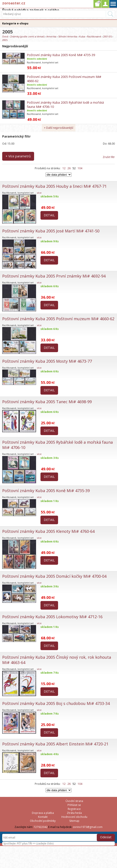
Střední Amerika (68, 36)
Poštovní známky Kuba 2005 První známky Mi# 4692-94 (54, 276)
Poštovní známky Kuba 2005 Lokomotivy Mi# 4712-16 (52, 617)
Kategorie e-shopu (15, 23)
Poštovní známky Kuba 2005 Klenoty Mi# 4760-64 (48, 531)
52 (74, 168)
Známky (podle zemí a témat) (27, 36)
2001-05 (107, 36)
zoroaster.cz (14, 3)
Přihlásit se (74, 805)
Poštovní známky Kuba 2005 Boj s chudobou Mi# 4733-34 (56, 703)
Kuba (82, 36)
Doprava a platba (43, 813)
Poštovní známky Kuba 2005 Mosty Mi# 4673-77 (47, 361)
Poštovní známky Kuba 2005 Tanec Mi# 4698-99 (47, 402)
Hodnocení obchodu (74, 817)
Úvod (5, 36)
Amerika (51, 36)
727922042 (41, 827)
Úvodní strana (74, 801)
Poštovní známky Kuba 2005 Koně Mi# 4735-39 (61, 55)
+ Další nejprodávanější (59, 128)
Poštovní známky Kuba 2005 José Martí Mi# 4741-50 (51, 231)
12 (64, 168)
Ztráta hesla (74, 813)
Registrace (74, 809)
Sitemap (74, 821)
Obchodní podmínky (43, 821)
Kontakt (43, 817)
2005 (5, 40)
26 (69, 168)
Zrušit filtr (109, 157)
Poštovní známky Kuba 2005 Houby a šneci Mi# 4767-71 (54, 186)
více (39, 193)
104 (80, 168)
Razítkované (94, 36)
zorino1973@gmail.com (88, 827)
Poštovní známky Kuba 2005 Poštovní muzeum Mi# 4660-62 (58, 319)
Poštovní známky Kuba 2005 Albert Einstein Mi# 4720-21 (55, 744)
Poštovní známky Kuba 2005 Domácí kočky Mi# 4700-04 (54, 576)
